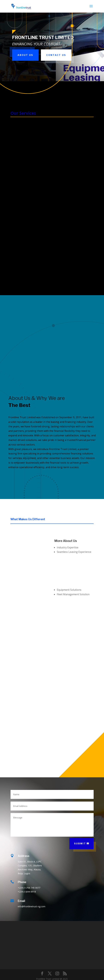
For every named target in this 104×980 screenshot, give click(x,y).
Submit (80, 843)
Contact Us (56, 55)
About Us (25, 55)
